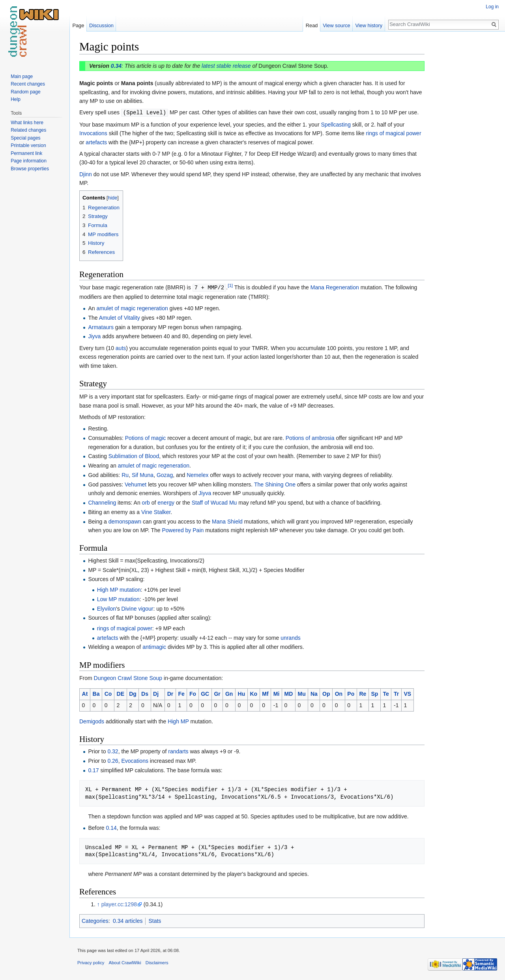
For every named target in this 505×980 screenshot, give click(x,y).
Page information (29, 161)
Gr (217, 693)
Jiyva (94, 335)
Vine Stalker (156, 511)
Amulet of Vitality (120, 317)
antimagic (154, 646)
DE (121, 693)
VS (407, 693)
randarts (178, 751)
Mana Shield (227, 521)
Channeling (102, 502)
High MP (178, 721)
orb (146, 502)
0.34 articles (128, 920)
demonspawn (125, 521)
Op (326, 693)
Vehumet (136, 484)
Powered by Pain (183, 529)
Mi (277, 693)
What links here (27, 123)
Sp (374, 693)
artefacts (96, 142)
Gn (229, 693)
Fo (193, 693)
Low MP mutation (118, 598)
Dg (133, 693)
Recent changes (28, 84)
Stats (155, 920)
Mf (265, 693)
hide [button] (113, 197)
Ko (253, 693)
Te (386, 693)
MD (289, 693)
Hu (242, 693)
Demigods (92, 721)
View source (336, 25)
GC (205, 693)
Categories (95, 920)
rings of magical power (394, 133)
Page (78, 25)
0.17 (93, 769)
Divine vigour (137, 608)
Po (351, 693)
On (339, 693)
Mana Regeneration (335, 287)
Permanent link (26, 153)
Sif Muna (143, 474)
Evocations (135, 760)
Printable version (28, 145)
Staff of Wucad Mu (214, 502)
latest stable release (226, 66)
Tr (396, 693)
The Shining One (275, 484)
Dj (156, 693)
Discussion (101, 25)
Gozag (165, 474)
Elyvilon (107, 608)
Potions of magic (146, 437)
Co (108, 693)
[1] (230, 285)
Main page (22, 76)
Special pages (25, 138)
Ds (145, 693)
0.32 (113, 751)
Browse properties (30, 169)
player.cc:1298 (119, 904)
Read (312, 25)
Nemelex (197, 474)
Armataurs (101, 326)
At (85, 693)
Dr (170, 693)
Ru (125, 474)
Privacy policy (91, 962)
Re (363, 693)
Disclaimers (157, 962)
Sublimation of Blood (134, 455)
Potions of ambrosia (310, 437)
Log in (492, 7)
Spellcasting (336, 124)
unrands (291, 637)
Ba (96, 693)
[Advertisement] (464, 158)
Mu (302, 693)
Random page (25, 92)
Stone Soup (148, 677)
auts (121, 347)
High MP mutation (119, 589)
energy (166, 502)
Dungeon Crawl (113, 677)
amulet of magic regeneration (132, 307)
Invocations (93, 133)
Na (314, 693)
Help (16, 99)
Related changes (28, 130)
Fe (181, 693)
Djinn (86, 174)
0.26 (113, 760)
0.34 (116, 66)
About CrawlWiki (125, 962)
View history (369, 25)
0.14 (111, 827)
